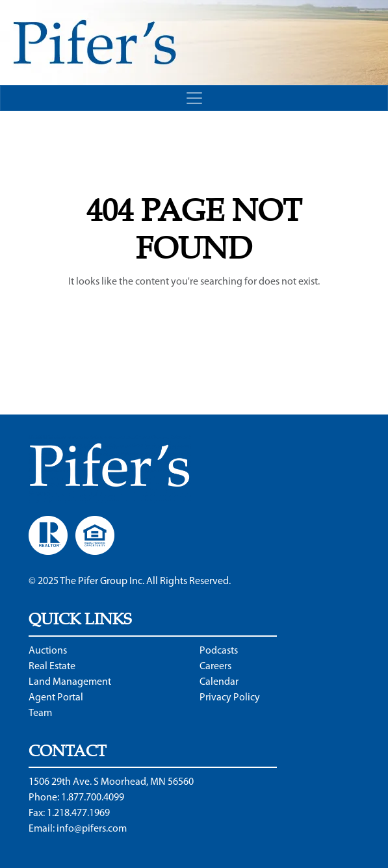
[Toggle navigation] (194, 98)
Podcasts (219, 651)
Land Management (70, 682)
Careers (215, 667)
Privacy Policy (230, 698)
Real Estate (52, 667)
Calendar (219, 682)
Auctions (48, 651)
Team (40, 713)
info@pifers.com (92, 829)
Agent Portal (56, 698)
